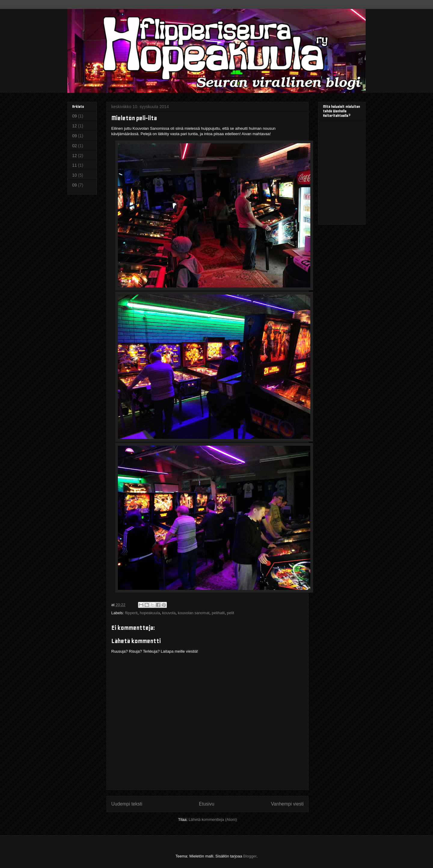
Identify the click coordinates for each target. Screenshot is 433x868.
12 (75, 126)
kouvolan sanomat (194, 613)
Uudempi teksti (127, 804)
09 (75, 116)
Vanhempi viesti (287, 804)
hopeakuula (150, 613)
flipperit (131, 613)
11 (75, 165)
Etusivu (207, 804)
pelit (231, 613)
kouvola (169, 613)
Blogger (250, 856)
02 (75, 146)
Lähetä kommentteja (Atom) (213, 819)
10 (75, 175)
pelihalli (218, 613)
